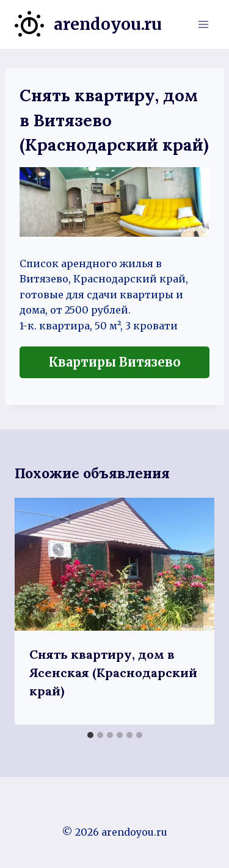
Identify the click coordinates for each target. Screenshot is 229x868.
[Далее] (192, 611)
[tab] (90, 735)
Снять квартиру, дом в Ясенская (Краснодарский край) (113, 673)
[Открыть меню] (203, 24)
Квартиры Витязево (115, 362)
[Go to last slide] (37, 611)
